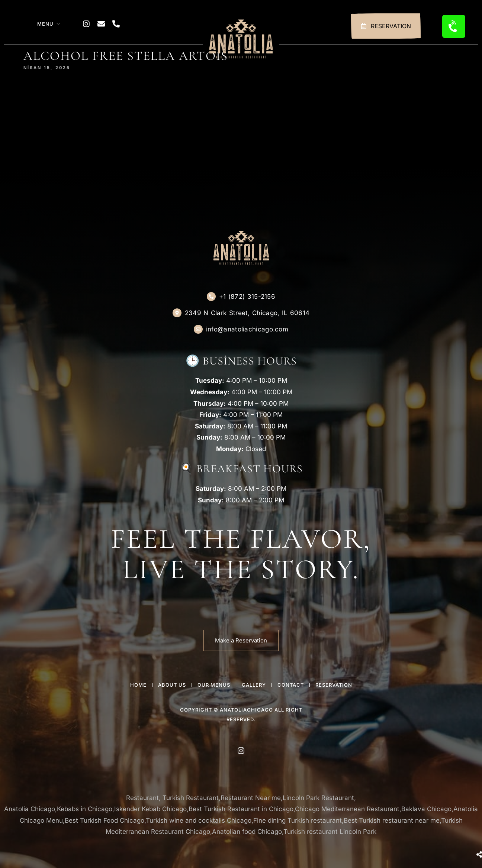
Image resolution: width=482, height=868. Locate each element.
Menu (45, 24)
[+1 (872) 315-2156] (211, 297)
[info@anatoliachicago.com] (198, 329)
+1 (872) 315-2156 (247, 297)
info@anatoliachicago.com (247, 329)
